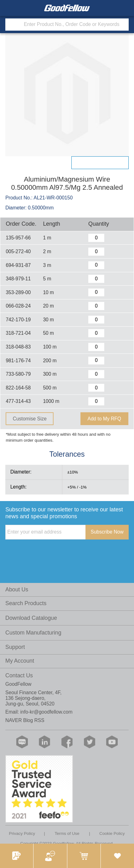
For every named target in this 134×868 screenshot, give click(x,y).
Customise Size (30, 419)
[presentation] (53, 552)
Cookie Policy (112, 833)
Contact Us (19, 675)
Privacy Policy (22, 833)
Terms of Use (67, 833)
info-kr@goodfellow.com (46, 712)
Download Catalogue (31, 618)
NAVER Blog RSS (25, 720)
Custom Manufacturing (33, 633)
